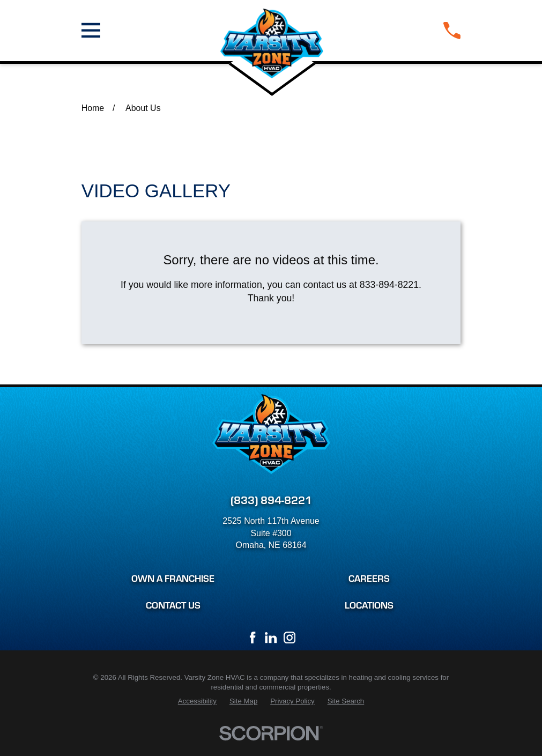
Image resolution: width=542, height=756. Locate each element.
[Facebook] (253, 638)
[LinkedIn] (271, 638)
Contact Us (173, 605)
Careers (369, 578)
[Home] (272, 31)
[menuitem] (197, 702)
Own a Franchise (173, 578)
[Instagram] (289, 638)
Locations (369, 605)
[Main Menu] (91, 30)
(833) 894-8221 (271, 499)
